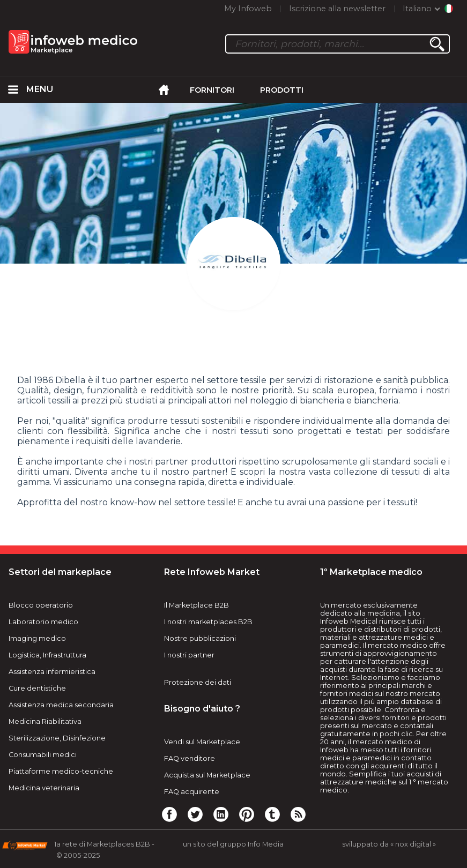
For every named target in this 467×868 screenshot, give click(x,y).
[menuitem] (13, 90)
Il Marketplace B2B (197, 605)
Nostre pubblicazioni (200, 638)
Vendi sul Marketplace (202, 742)
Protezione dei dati (198, 682)
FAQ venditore (190, 758)
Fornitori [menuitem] (212, 90)
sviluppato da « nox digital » (389, 844)
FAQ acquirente (192, 792)
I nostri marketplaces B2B (208, 622)
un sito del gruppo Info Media (233, 844)
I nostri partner (189, 655)
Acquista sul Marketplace (207, 775)
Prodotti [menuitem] (282, 90)
